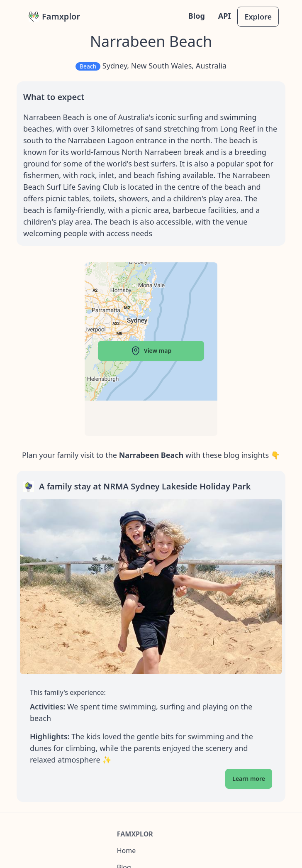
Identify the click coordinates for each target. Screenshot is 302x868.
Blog (197, 16)
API (225, 16)
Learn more (249, 779)
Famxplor (54, 16)
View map (151, 351)
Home (127, 851)
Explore (258, 17)
